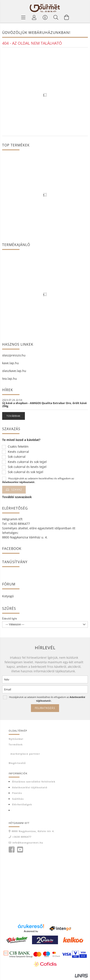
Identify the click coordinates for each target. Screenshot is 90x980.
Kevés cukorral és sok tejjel (27, 462)
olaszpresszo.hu (14, 355)
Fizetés (17, 793)
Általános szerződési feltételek (34, 782)
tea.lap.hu (10, 379)
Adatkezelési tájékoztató (30, 787)
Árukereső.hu (31, 931)
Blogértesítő (17, 763)
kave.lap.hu (10, 363)
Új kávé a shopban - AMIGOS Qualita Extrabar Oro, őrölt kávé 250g (44, 405)
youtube (20, 850)
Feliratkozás (45, 708)
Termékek (16, 744)
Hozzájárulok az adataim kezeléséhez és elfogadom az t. (38, 480)
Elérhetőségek (22, 804)
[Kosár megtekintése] (67, 17)
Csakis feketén (18, 447)
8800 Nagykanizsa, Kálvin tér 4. (33, 831)
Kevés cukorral (18, 452)
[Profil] (34, 17)
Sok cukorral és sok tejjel (26, 472)
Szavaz (17, 490)
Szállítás (18, 799)
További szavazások (17, 497)
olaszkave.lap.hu (14, 371)
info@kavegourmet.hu (28, 843)
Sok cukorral (17, 457)
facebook (11, 850)
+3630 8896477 (22, 837)
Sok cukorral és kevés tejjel (27, 467)
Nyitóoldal (16, 739)
